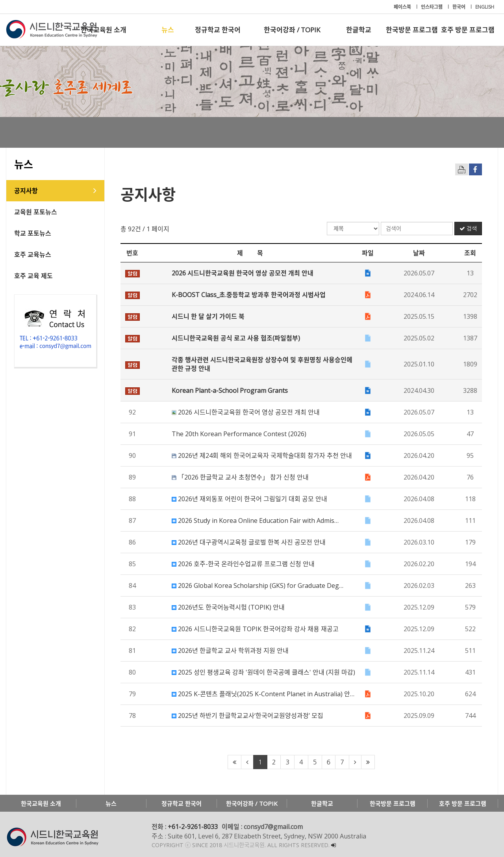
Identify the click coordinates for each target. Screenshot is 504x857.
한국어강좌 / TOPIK (292, 30)
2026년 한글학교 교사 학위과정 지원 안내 (230, 651)
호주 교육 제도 (33, 276)
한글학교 (359, 30)
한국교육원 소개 (104, 30)
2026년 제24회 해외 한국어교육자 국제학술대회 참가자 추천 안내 (262, 455)
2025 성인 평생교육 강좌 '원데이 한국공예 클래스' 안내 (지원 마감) (263, 672)
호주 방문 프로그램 (468, 30)
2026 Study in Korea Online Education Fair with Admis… (255, 521)
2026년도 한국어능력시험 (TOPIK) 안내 (228, 607)
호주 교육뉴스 (33, 255)
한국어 (460, 7)
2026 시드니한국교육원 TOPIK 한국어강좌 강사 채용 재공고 (255, 629)
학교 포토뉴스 (33, 233)
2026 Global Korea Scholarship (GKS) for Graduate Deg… (258, 586)
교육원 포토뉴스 (36, 212)
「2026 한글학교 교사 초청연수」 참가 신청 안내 (240, 477)
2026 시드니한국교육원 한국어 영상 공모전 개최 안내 (246, 412)
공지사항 (26, 191)
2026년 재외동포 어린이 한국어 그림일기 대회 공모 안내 (249, 499)
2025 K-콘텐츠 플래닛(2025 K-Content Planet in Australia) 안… (263, 694)
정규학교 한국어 (218, 30)
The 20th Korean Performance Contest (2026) (239, 434)
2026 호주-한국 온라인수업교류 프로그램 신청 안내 (243, 564)
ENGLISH (485, 7)
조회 (470, 253)
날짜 (419, 253)
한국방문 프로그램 (412, 30)
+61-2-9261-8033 (193, 827)
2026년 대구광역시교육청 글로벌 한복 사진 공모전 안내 (249, 542)
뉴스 (168, 30)
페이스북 (403, 7)
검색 (468, 229)
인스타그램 (432, 7)
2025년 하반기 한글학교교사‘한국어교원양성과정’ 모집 (247, 716)
